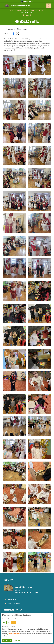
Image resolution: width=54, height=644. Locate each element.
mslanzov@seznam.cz (15, 603)
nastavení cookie (13, 634)
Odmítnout (18, 640)
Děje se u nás (30, 11)
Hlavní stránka (16, 11)
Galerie (41, 11)
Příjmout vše (7, 640)
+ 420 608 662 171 (14, 599)
